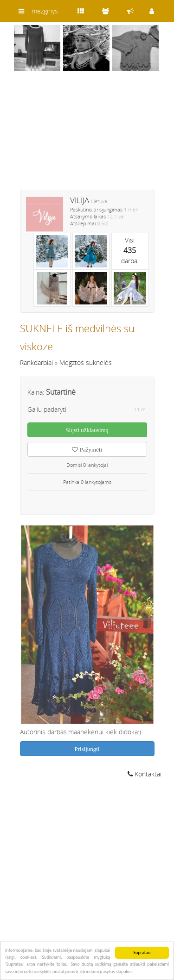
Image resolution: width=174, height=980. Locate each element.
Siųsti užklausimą (87, 430)
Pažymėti (87, 450)
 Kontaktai (145, 774)
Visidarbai (130, 250)
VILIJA (80, 200)
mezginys (45, 11)
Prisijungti (87, 749)
